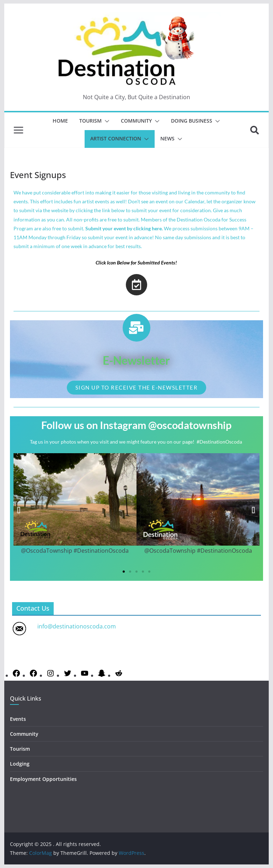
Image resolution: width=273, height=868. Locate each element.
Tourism (90, 121)
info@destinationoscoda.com (77, 626)
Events (18, 719)
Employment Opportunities (43, 779)
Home (60, 121)
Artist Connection (116, 138)
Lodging (20, 764)
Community (136, 121)
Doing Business (192, 121)
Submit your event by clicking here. (124, 228)
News (167, 138)
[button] (106, 121)
